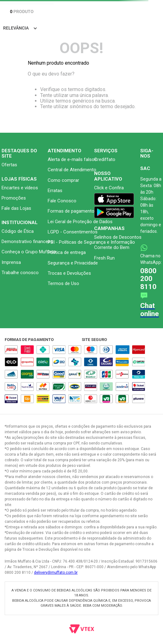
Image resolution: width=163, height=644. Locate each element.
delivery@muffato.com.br (56, 573)
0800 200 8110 (148, 279)
